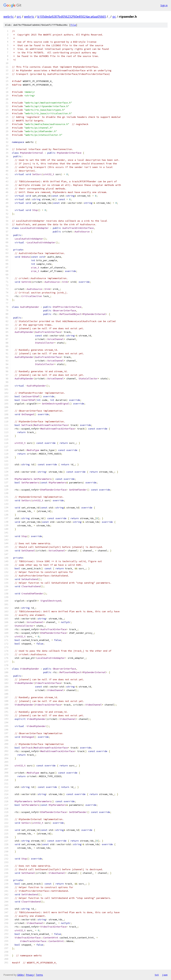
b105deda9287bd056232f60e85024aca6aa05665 (72, 17)
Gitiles (21, 975)
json (165, 975)
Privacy (30, 975)
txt (157, 975)
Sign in (164, 5)
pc (114, 17)
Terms (39, 975)
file (73, 25)
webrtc (9, 17)
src (19, 17)
